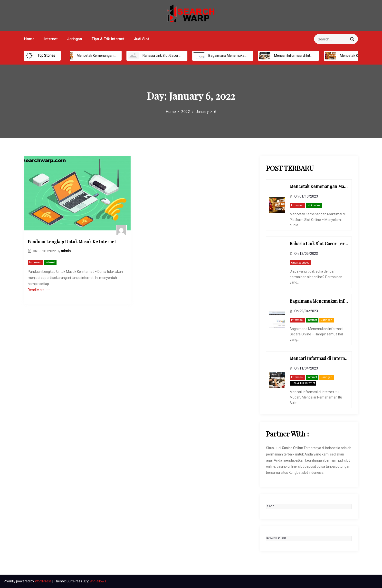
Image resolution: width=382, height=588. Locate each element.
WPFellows (98, 581)
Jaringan (75, 39)
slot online (314, 205)
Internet (51, 39)
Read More (39, 290)
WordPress (44, 581)
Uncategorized (300, 263)
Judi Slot (142, 39)
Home (29, 39)
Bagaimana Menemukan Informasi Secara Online (241, 56)
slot (270, 506)
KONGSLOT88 (276, 539)
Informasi (35, 262)
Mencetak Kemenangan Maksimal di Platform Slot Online (116, 56)
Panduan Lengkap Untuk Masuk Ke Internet (72, 242)
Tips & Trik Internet (108, 39)
